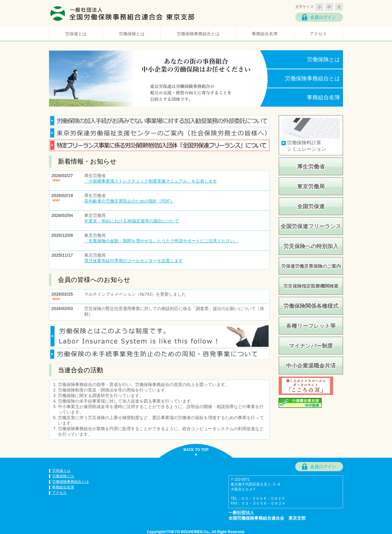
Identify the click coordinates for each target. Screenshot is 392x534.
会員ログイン (323, 17)
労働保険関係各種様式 (311, 306)
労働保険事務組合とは (198, 34)
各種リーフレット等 (311, 326)
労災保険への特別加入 (311, 246)
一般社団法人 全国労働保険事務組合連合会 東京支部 (123, 13)
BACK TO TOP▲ (196, 452)
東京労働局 (311, 187)
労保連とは (76, 34)
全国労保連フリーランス (311, 226)
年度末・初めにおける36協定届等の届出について (132, 221)
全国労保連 (311, 206)
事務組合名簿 (265, 34)
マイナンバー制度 (311, 346)
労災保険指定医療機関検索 (311, 286)
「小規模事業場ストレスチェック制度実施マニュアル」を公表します (151, 181)
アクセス (318, 34)
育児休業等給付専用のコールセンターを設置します (134, 261)
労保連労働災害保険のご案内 (311, 266)
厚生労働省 (311, 167)
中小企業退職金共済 (311, 366)
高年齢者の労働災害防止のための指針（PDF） (129, 201)
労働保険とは (132, 34)
